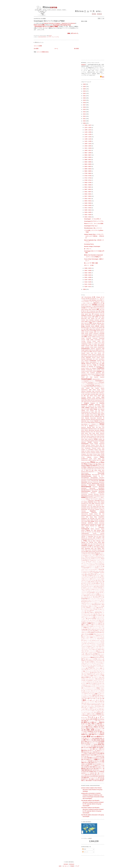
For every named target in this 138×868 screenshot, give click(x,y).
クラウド (95, 588)
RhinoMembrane (85, 490)
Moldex (98, 433)
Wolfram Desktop (92, 551)
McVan (103, 426)
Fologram (94, 368)
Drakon (88, 353)
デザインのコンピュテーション (95, 629)
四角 (99, 746)
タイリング (100, 617)
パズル (97, 647)
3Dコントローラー (91, 302)
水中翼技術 (98, 753)
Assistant (83, 320)
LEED (96, 412)
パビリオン (87, 651)
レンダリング (99, 712)
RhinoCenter (90, 482)
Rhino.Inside (101, 473)
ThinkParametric (85, 533)
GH (100, 374)
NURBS (96, 439)
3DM (90, 300)
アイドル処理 (95, 554)
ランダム (98, 703)
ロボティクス (88, 715)
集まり (97, 749)
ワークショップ (95, 717)
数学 (102, 753)
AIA (84, 311)
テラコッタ (98, 634)
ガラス (95, 586)
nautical (88, 436)
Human (83, 393)
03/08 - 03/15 (88, 268)
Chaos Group (85, 334)
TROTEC (83, 536)
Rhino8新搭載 (90, 479)
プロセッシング (97, 676)
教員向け (86, 732)
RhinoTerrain (85, 496)
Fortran (103, 370)
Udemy (100, 536)
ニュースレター (84, 642)
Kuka (103, 406)
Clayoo (90, 335)
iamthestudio (93, 394)
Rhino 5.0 (89, 466)
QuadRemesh (84, 459)
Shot (103, 514)
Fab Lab (102, 362)
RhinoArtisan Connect (86, 481)
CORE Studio (90, 340)
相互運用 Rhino (96, 761)
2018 (85, 103)
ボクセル (91, 682)
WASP (83, 548)
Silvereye (102, 515)
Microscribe (91, 430)
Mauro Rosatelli (90, 421)
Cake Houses (87, 331)
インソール (86, 563)
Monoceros (84, 435)
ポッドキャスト (100, 682)
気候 (102, 727)
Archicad (84, 316)
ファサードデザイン (90, 662)
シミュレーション (97, 609)
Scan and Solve (100, 506)
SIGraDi (94, 515)
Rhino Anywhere (95, 467)
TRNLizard (102, 535)
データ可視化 (99, 622)
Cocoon (89, 337)
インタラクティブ (93, 565)
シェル (94, 608)
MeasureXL (84, 427)
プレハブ (102, 673)
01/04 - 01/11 (88, 287)
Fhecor (91, 365)
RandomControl (85, 460)
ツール (98, 619)
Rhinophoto (95, 491)
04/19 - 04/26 (88, 205)
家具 (83, 722)
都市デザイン (100, 769)
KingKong (83, 406)
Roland (103, 502)
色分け (91, 752)
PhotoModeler (88, 448)
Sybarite (103, 529)
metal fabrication (101, 429)
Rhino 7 (85, 467)
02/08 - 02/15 (88, 275)
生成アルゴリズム (98, 755)
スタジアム (98, 614)
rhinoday (102, 484)
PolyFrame (88, 453)
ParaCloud (102, 444)
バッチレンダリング (99, 648)
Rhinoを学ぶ (91, 500)
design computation (85, 347)
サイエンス (99, 603)
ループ (94, 708)
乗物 (82, 752)
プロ (82, 674)
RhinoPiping (101, 491)
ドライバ (95, 637)
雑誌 (95, 746)
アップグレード (97, 556)
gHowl (103, 374)
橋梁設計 (91, 732)
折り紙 (99, 758)
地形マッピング (90, 766)
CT (93, 343)
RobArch (85, 502)
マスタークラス (96, 685)
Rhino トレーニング (95, 472)
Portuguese (84, 454)
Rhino (93, 462)
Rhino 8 (90, 467)
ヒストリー (91, 659)
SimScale (92, 518)
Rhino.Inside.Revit (86, 475)
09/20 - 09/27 (88, 155)
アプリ (93, 559)
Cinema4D (102, 334)
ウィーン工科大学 (95, 568)
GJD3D (98, 376)
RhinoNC (96, 490)
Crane (103, 341)
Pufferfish (89, 457)
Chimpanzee (96, 334)
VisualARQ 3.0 (99, 545)
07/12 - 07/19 (88, 178)
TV (87, 536)
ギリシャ (91, 588)
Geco (88, 373)
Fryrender (87, 371)
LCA (96, 411)
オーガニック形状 (99, 576)
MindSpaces (88, 432)
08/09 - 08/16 (88, 169)
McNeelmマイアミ (95, 424)
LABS (83, 408)
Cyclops (90, 344)
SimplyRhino (101, 517)
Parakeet (83, 445)
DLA (82, 352)
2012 (85, 116)
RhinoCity (89, 484)
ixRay (103, 400)
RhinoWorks (97, 496)
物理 (85, 778)
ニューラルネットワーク (93, 642)
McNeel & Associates (96, 422)
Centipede (91, 332)
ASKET (103, 319)
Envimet (94, 358)
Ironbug (96, 400)
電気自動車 (91, 769)
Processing (87, 456)
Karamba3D (84, 405)
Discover (94, 350)
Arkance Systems (88, 317)
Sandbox (102, 504)
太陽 (86, 764)
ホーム (56, 49)
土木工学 (94, 770)
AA (94, 306)
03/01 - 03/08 (88, 270)
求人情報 (87, 730)
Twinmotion (91, 536)
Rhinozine (102, 496)
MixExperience (99, 432)
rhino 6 (95, 466)
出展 (100, 749)
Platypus (96, 450)
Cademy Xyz (92, 329)
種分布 (91, 749)
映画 (96, 719)
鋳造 (87, 767)
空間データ (87, 733)
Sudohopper (101, 527)
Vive (103, 545)
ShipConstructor (85, 514)
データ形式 (98, 623)
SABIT (93, 503)
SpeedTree (88, 524)
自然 (85, 748)
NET (82, 438)
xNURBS (102, 551)
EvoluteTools (93, 360)
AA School (97, 306)
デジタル (88, 631)
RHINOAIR (95, 479)
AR (93, 314)
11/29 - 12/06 (88, 132)
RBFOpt (90, 460)
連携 (100, 781)
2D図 (94, 297)
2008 (85, 289)
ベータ (83, 680)
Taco (92, 530)
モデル (101, 695)
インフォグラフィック (90, 566)
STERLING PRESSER (89, 526)
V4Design (98, 541)
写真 (97, 747)
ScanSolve (84, 508)
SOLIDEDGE (102, 521)
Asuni (87, 320)
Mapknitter (83, 420)
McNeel (83, 65)
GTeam (95, 387)
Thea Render (97, 532)
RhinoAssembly (95, 481)
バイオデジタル (100, 645)
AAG (103, 306)
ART (93, 317)
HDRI (90, 390)
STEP (83, 526)
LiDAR (83, 414)
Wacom (98, 547)
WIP (87, 551)
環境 (98, 724)
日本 (87, 772)
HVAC (97, 393)
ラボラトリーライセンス (91, 703)
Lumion (83, 415)
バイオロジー (89, 646)
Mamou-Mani (93, 418)
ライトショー (87, 702)
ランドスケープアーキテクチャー (93, 705)
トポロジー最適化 (89, 637)
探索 (98, 764)
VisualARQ (84, 545)
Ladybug (87, 408)
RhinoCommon (96, 484)
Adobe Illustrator (85, 310)
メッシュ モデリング (99, 692)
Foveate (83, 371)
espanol (98, 358)
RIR (82, 502)
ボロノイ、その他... (89, 265)
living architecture (93, 414)
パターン (101, 646)
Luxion (92, 415)
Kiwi (93, 406)
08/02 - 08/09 (88, 171)
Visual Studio (96, 544)
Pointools (102, 451)
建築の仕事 (94, 737)
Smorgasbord (101, 520)
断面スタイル (102, 764)
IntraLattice (89, 399)
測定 (87, 763)
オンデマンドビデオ (91, 580)
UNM (103, 538)
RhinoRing (90, 494)
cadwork (102, 329)
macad (83, 417)
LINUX (88, 414)
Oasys (83, 441)
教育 (93, 730)
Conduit (83, 338)
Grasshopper (42, 37)
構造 (95, 740)
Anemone (93, 313)
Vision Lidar (90, 544)
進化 (97, 752)
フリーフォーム (97, 671)
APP (101, 313)
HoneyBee (89, 391)
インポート (98, 566)
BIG (88, 323)
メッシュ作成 (94, 694)
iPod (103, 399)
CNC (85, 337)
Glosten (83, 377)
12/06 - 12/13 (88, 130)
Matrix (103, 419)
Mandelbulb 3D (101, 418)
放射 (103, 778)
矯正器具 (96, 732)
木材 (101, 779)
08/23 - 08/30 (88, 164)
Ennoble (83, 358)
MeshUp (95, 429)
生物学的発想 (98, 756)
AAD (101, 306)
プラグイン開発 (99, 668)
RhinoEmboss (92, 485)
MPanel (83, 436)
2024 (85, 89)
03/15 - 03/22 (88, 217)
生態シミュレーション (91, 756)
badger (86, 321)
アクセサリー (86, 556)
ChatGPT (91, 334)
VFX (87, 542)
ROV (87, 504)
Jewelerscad (94, 402)
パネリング (94, 649)
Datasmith (88, 346)
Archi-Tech (102, 314)
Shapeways (94, 512)
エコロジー (85, 573)
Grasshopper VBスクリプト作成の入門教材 (49, 21)
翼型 (87, 781)
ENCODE (102, 356)
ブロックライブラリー (90, 679)
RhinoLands (92, 488)
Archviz (94, 316)
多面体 (92, 763)
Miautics (87, 430)
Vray (92, 547)
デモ (95, 634)
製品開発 (96, 758)
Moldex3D (102, 433)
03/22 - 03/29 (88, 215)
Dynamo (99, 353)
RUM (90, 504)
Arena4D (102, 316)
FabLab (83, 363)
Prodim (91, 456)
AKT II (88, 311)
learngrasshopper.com (86, 412)
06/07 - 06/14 (88, 189)
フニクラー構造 (85, 668)
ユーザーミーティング (92, 699)
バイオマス (84, 647)
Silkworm (98, 515)
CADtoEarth (98, 329)
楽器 (96, 724)
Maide (101, 417)
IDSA (103, 394)
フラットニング (92, 670)
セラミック (87, 617)
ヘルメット (100, 680)
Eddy (103, 355)
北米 (60, 866)
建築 (89, 736)
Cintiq (83, 335)
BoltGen (103, 325)
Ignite (88, 396)
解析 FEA (89, 722)
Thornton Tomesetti (98, 533)
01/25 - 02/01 (88, 280)
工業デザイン (87, 740)
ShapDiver (97, 510)
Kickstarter (98, 405)
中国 (84, 767)
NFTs (101, 438)
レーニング (85, 711)
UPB (86, 539)
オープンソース (96, 577)
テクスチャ (84, 626)
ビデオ (95, 659)
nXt (103, 439)
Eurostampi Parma (89, 244)
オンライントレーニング (96, 582)
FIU (98, 365)
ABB (91, 308)
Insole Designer (96, 397)
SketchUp (84, 520)
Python (102, 457)
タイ (96, 617)
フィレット (89, 664)
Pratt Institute (90, 454)
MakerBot (87, 418)
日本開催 (91, 772)
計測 (82, 737)
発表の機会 (94, 775)
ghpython (83, 376)
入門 (98, 772)
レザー (89, 711)
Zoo (99, 553)
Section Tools (101, 508)
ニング (99, 642)
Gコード (102, 387)
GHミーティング (90, 376)
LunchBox (87, 415)
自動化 (91, 747)
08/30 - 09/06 (88, 162)
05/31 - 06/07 (88, 192)
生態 (85, 756)
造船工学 (84, 763)
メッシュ (92, 692)
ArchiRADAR (89, 316)
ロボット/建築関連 (96, 714)
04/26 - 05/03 (88, 203)
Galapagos (99, 371)
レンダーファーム (86, 712)
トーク (84, 636)
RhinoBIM (102, 481)
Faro (100, 364)
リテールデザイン (91, 706)
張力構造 (90, 767)
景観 (90, 734)
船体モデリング (90, 760)
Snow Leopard (84, 521)
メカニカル (88, 691)
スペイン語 (92, 616)
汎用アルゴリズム (101, 775)
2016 (85, 107)
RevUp (83, 462)
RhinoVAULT (91, 496)
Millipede (102, 430)
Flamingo (102, 365)
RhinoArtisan (101, 479)
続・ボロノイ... (88, 249)
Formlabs (98, 370)
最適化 (100, 744)
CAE (83, 331)
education (90, 356)
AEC (98, 309)
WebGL (99, 548)
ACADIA (94, 308)
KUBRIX (99, 406)
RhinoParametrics (86, 491)
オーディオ (89, 577)
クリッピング (93, 591)
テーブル (95, 625)
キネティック (86, 588)
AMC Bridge (101, 311)
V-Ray (85, 541)
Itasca (99, 400)
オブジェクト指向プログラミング (92, 579)
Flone (103, 367)
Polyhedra (93, 453)
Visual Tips (102, 544)
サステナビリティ (97, 605)
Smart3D (96, 520)
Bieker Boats (84, 323)
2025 (85, 87)
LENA (99, 412)
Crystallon (89, 343)
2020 (85, 98)
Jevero (85, 402)
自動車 (94, 747)
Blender (83, 325)
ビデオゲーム (100, 659)
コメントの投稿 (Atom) (43, 52)
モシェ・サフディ (89, 696)
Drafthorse (100, 352)
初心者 (103, 749)
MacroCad (92, 417)
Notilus (86, 439)
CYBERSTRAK (84, 344)
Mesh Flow (102, 427)
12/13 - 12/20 (88, 128)
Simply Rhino (93, 517)
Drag (103, 352)
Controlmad (102, 338)
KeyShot (91, 405)
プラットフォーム (99, 670)
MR (86, 436)
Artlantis (93, 319)
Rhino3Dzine (84, 479)
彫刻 (94, 767)
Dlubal (85, 352)
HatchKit (102, 388)
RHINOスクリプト (87, 497)
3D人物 (83, 306)
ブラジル (86, 670)
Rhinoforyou (95, 487)
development (99, 349)
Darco (96, 344)
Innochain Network (86, 397)
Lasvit (87, 411)
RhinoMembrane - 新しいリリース (93, 228)
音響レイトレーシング (91, 721)
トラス (98, 637)
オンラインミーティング (87, 583)
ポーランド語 (86, 682)
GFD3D (97, 374)
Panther (96, 444)
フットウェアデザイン (100, 667)
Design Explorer (94, 347)
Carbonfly (98, 331)
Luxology (96, 415)
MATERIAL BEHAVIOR (91, 420)
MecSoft (89, 427)
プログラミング (91, 674)
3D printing (92, 299)
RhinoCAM (84, 482)
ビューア (94, 661)
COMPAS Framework (96, 337)
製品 (93, 758)
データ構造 (86, 625)
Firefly (95, 365)
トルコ (91, 639)
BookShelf (88, 326)
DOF (91, 352)
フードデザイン (101, 664)
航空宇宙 (97, 742)
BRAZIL (97, 326)
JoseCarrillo (100, 402)
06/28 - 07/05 (88, 183)
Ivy (101, 400)
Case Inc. (102, 331)
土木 (91, 770)
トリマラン (87, 639)
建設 (85, 737)
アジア (77, 866)
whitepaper (100, 550)
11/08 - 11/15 (88, 139)
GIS (95, 376)
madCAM (97, 416)
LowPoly (102, 414)
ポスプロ (95, 682)
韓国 (99, 725)
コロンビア (86, 595)
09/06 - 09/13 (88, 160)
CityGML (86, 335)
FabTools (94, 364)
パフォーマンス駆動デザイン (96, 651)
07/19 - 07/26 (88, 176)
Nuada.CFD (91, 439)
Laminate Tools (101, 408)
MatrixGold (84, 421)
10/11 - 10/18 (88, 148)
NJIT (103, 438)
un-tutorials (90, 538)
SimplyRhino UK (85, 518)
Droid (92, 353)
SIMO (87, 517)
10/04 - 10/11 (88, 150)
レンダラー (92, 712)
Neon (98, 436)
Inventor (93, 399)
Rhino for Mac (90, 470)
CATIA (83, 332)
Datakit (83, 346)
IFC (85, 396)
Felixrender (84, 365)
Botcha (93, 326)
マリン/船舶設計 (97, 688)
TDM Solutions (97, 530)
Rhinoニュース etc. (89, 11)
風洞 (91, 776)
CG (98, 332)
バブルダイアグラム (92, 653)
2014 (85, 112)
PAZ (101, 445)
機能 (100, 727)
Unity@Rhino (99, 538)
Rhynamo (102, 501)
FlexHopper (99, 367)
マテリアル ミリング (95, 686)
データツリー (85, 620)
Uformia (83, 538)
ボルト (101, 683)
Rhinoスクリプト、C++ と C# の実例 (94, 224)
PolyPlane (98, 453)
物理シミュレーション (92, 778)
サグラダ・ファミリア (87, 605)
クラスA (100, 588)
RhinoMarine (101, 488)
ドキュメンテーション (90, 636)
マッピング (102, 685)
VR (90, 547)
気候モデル (89, 728)
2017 (85, 105)
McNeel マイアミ (88, 424)
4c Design (87, 306)
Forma (94, 370)
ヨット (98, 700)
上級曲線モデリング (100, 751)
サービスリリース (86, 602)
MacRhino (87, 416)
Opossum (84, 442)
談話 (85, 766)
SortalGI (96, 523)
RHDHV (88, 462)
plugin (100, 450)
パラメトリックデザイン (92, 654)
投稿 (84, 849)
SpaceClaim (102, 523)
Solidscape (84, 523)
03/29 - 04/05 (88, 212)
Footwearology (89, 370)
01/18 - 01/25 (88, 282)
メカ (84, 691)
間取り (96, 725)
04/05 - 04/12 (88, 210)
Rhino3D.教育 (99, 476)
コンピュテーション (86, 600)
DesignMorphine (86, 349)
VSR (95, 547)
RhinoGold (102, 487)
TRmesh (98, 535)
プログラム (97, 674)
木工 (98, 779)
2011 (85, 119)
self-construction (91, 510)
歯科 (82, 747)
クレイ (86, 592)
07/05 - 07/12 (88, 180)
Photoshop (94, 448)
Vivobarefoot (84, 547)
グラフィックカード (91, 589)
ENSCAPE (88, 357)
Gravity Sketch (87, 387)
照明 (88, 751)
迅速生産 (94, 753)
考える (91, 742)
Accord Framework (100, 308)
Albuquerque (93, 311)
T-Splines (88, 530)
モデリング (96, 695)
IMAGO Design (93, 396)
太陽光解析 (90, 764)
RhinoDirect (84, 485)
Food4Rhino (100, 368)
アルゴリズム (98, 559)
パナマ (90, 650)
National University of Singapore (52, 23)
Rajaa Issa (101, 459)
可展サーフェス (101, 721)
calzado (91, 331)
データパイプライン (92, 620)
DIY (103, 350)
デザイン (86, 628)
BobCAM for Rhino (96, 325)
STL (96, 526)
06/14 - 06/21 (88, 187)
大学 (96, 764)
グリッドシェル (86, 591)
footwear (83, 370)
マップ (83, 686)
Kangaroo (86, 403)
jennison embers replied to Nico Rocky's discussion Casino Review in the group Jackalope (92, 790)
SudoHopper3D (85, 529)
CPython (94, 341)
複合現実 (101, 776)
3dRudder (94, 300)
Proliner (95, 456)
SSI (98, 524)
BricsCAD (84, 328)
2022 (85, 93)
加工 (97, 721)
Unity (94, 538)
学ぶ (90, 724)
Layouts (92, 411)
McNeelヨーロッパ (95, 426)
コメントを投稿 (38, 46)
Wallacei (102, 547)
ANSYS (97, 313)
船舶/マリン (98, 759)
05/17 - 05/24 (88, 196)
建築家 (94, 738)
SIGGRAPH (89, 515)
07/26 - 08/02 (88, 173)
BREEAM (102, 326)
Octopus (92, 441)
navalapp (92, 436)
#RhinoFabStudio (88, 297)
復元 (97, 776)
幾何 (84, 727)
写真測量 (101, 747)
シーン (99, 606)
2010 (85, 121)
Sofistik (92, 521)
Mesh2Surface (85, 429)
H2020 (83, 388)
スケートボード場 (91, 614)
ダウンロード (74, 33)
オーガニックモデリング (89, 576)
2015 (85, 109)
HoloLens (83, 391)
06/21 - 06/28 (88, 185)
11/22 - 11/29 (88, 134)
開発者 (101, 722)
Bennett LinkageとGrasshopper (92, 246)
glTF (87, 377)
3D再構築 (102, 305)
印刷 (94, 719)
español (103, 358)
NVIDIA (100, 439)
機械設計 (96, 727)
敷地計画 (88, 776)
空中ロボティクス (96, 733)
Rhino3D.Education (86, 476)
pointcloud (93, 451)
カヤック (91, 586)
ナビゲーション (96, 640)
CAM (94, 331)
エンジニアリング (91, 574)
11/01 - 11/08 (88, 141)
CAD (87, 329)
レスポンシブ (94, 711)
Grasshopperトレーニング (93, 382)
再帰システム (91, 745)
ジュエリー (91, 611)
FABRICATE (89, 364)
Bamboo (90, 322)
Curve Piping (101, 343)
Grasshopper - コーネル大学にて (93, 219)
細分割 (92, 746)
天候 (103, 767)
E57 (103, 353)
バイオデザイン (93, 645)
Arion (82, 317)
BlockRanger (88, 325)
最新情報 (96, 745)
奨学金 (86, 750)
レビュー (99, 711)
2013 (85, 114)
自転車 (87, 748)
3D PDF (88, 299)
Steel (100, 524)
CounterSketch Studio (99, 340)
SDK (92, 508)
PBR (86, 447)
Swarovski (97, 529)
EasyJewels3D (84, 355)
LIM (85, 414)
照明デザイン (92, 751)
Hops (93, 391)
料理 (94, 781)
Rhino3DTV (102, 478)
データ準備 (91, 625)
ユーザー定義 (89, 700)
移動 (87, 719)
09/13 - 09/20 (88, 157)
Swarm (92, 529)
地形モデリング (98, 766)
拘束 (92, 740)
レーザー (86, 709)
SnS (89, 521)
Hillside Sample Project (98, 390)
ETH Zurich (95, 359)
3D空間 (99, 305)
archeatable (97, 314)
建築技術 (97, 738)
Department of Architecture (68, 23)
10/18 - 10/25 (88, 146)
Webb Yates (94, 548)
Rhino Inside (98, 470)
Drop (95, 353)
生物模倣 (85, 758)
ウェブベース (86, 571)
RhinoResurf (101, 493)
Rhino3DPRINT (94, 478)
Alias (97, 311)
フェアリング (85, 665)
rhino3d (102, 475)
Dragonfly (83, 353)
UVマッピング (95, 539)
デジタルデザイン (95, 631)
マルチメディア (90, 689)
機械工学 (92, 727)
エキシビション (94, 571)
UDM (103, 536)
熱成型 (86, 775)
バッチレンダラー (90, 648)
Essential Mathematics (87, 359)
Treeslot (94, 535)
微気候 (83, 776)
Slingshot (88, 520)
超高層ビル (100, 767)
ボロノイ (87, 685)
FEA (103, 363)
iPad (97, 399)
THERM (103, 532)
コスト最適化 (97, 594)
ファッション (99, 662)
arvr (99, 318)
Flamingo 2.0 (85, 366)
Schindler (88, 508)
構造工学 (87, 741)
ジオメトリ (99, 608)
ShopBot (91, 514)
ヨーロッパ (66, 866)
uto (91, 539)
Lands (88, 409)
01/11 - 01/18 (88, 284)
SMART (92, 520)
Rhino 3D (98, 462)
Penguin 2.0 (97, 447)
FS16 (91, 371)
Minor (92, 432)
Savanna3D (84, 505)
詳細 (69, 33)
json (103, 402)
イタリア (99, 560)
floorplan (83, 368)
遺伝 (89, 719)
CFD (95, 332)
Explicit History (85, 362)
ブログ (85, 674)
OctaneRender (87, 441)
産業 (97, 746)
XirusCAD (98, 551)
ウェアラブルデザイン (94, 570)
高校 (86, 743)
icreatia (100, 394)
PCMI (89, 447)
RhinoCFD (84, 484)
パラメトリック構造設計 (89, 657)
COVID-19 (89, 341)
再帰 (87, 745)
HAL (93, 388)
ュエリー (94, 700)
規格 (103, 728)
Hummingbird (93, 393)
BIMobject (95, 323)
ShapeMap (102, 511)
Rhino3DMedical (85, 478)
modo (94, 433)
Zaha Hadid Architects (90, 553)
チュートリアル (55, 37)
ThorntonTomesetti (85, 535)
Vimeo (96, 542)
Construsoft (95, 338)
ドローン (85, 640)
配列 (91, 775)
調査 (96, 767)
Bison (103, 323)
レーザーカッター (93, 709)
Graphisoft (102, 377)
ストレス (86, 616)
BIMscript (99, 323)
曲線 (99, 732)
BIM (91, 323)
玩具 (101, 725)
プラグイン (92, 668)
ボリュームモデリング (94, 683)
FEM (88, 365)
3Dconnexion (86, 300)
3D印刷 (94, 305)
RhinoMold (92, 490)
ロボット (89, 714)
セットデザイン (99, 616)
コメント (85, 852)
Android (89, 313)
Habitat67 (88, 388)
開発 (93, 722)
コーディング (90, 594)
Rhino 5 (86, 464)
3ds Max (98, 300)
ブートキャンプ (95, 664)
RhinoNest (102, 490)
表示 (85, 776)
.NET (83, 297)
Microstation (97, 430)
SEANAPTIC (96, 508)
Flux (90, 368)
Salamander (98, 504)
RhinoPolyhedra (85, 493)
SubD (99, 526)
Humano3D (88, 393)
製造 (91, 758)
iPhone (100, 399)
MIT (95, 432)
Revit (103, 460)
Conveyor (83, 340)
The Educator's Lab (89, 532)
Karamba (102, 403)
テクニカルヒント (91, 626)
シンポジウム (86, 613)
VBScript (83, 542)
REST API (99, 460)
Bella (103, 322)
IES (82, 396)
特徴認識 (84, 772)
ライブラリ (92, 702)
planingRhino (91, 450)
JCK (82, 402)
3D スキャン (97, 299)
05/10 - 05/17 (88, 199)
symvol (83, 530)
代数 (94, 764)
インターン (91, 563)
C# (103, 328)
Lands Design (93, 409)
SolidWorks (90, 523)
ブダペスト (85, 667)
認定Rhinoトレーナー (86, 773)
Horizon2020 (98, 391)
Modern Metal (88, 433)
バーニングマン (87, 645)
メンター (100, 694)
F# (98, 362)
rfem (85, 462)
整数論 (92, 755)
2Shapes (98, 297)
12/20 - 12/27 (88, 125)
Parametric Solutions (90, 445)
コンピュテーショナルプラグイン (97, 599)
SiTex (96, 518)
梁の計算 (97, 781)
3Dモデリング (98, 303)
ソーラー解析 (93, 617)
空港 (90, 733)
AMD (82, 313)
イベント (89, 562)
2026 (85, 84)
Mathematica (98, 420)
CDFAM (87, 332)
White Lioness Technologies (91, 550)
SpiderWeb (92, 524)
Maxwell (96, 421)
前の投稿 (76, 49)
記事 (82, 730)
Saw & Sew (90, 507)
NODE (83, 439)
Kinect (103, 405)
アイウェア (89, 554)
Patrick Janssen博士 (39, 25)
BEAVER (100, 321)
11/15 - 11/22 (88, 137)
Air (86, 311)
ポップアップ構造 (85, 683)
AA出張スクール (86, 308)
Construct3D (89, 338)
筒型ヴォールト (100, 770)
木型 (96, 779)
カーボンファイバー (90, 585)
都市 (95, 769)
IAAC (89, 394)
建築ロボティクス (88, 738)
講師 (84, 743)
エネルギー (97, 573)
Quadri (91, 459)
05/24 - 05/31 (88, 194)
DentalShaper (101, 346)
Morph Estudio (90, 435)
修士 (94, 749)
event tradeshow (85, 361)
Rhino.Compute (85, 473)
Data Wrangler (101, 344)
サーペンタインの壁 (92, 603)
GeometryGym (84, 374)
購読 (102, 77)
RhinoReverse (84, 494)
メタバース (97, 691)
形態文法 (87, 735)
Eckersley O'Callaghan (97, 355)
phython (99, 448)
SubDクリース (92, 527)
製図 (88, 758)
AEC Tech (102, 310)
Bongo (83, 326)
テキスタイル (101, 625)
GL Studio (102, 376)
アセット (91, 556)
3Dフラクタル (90, 303)
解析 (86, 722)
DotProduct (95, 352)
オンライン (99, 580)
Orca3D (90, 442)
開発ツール (97, 722)
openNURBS (101, 441)
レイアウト (98, 708)
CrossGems (84, 343)
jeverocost (89, 402)
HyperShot (101, 393)
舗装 (99, 778)
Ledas (92, 412)
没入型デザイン (85, 779)
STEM (103, 524)
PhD (101, 447)
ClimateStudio (101, 335)
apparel (86, 314)
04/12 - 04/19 (88, 208)
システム (91, 609)
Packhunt (96, 442)
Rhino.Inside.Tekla (96, 475)
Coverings (83, 341)
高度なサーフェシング (92, 743)
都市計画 (87, 770)
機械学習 (88, 727)
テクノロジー (99, 626)
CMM (82, 337)
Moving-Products (101, 435)
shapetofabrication (85, 512)
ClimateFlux (95, 335)
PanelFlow (102, 442)
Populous (102, 453)
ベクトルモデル (89, 680)
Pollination (83, 453)
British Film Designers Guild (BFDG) (94, 328)
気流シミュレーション (97, 728)
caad (85, 329)
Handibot (97, 388)
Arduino (98, 316)
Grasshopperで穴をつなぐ (91, 226)
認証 (103, 772)
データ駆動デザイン (90, 623)
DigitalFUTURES (88, 350)
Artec (100, 317)
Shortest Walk (98, 514)
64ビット (91, 306)
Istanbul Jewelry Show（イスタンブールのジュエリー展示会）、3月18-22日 (94, 236)
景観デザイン (95, 734)
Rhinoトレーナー (97, 498)
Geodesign (93, 373)
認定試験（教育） (94, 773)
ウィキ (100, 568)
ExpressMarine (93, 362)
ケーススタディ (91, 592)
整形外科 (89, 755)
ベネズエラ (95, 680)
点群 (87, 769)
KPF (96, 406)
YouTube (83, 553)
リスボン (86, 706)
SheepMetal (102, 512)
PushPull (96, 457)
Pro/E (82, 456)
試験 (103, 746)
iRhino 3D (90, 400)
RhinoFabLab (101, 485)
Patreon (97, 445)
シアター (95, 606)
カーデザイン (97, 583)
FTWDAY (94, 371)
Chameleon (102, 332)
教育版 (96, 730)
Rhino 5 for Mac (94, 464)
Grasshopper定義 (90, 385)
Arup (96, 319)
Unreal (83, 539)
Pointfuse (97, 451)
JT (82, 403)
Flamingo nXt (92, 366)
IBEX (97, 394)
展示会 (83, 769)
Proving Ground (100, 456)
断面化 (83, 766)
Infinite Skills (101, 396)
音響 (85, 721)
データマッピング (93, 622)
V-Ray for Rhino (92, 541)
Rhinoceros (102, 482)
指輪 (101, 746)
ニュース (102, 640)
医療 (91, 719)
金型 (84, 733)
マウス (90, 685)
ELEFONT (96, 356)
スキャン (92, 613)
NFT (98, 438)
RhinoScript (96, 494)
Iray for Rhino (84, 400)
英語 (99, 719)
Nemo (96, 436)
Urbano (89, 539)
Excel (103, 360)
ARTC (97, 317)
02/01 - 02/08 (88, 277)
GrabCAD (96, 377)
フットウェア (91, 666)
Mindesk (83, 432)
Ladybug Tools (94, 408)
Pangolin (91, 444)
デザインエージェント (94, 628)
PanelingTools (85, 444)
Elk (99, 356)
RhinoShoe (102, 494)
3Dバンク (85, 303)
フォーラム (90, 665)
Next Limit (86, 438)
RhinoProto (93, 493)
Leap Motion (101, 411)
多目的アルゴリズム (98, 763)
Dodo (88, 352)
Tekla (103, 530)
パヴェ (94, 647)
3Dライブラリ (88, 305)
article (89, 319)
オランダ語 (101, 579)
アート (85, 554)
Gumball (98, 387)
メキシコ (93, 691)
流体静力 (90, 781)
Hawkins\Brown (84, 390)
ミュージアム (97, 689)
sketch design (101, 518)
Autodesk (91, 320)
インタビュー (85, 565)
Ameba (85, 313)
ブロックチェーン (95, 678)
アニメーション (87, 559)
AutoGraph (97, 320)
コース (101, 592)
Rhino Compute (88, 469)
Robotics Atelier (97, 502)
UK (86, 538)
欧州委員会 (102, 719)
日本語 (95, 772)
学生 (93, 724)
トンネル (90, 641)
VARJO (103, 541)
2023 (85, 91)
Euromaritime (101, 359)
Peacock (92, 447)
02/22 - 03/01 (88, 273)
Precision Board (97, 454)
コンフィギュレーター (96, 600)
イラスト (94, 562)
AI (82, 311)
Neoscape (102, 436)
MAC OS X (101, 415)
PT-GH (83, 457)
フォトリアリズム (97, 665)
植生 (88, 752)
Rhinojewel (84, 488)
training (91, 535)
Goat (91, 377)
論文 (103, 781)
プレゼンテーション (95, 673)
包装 (101, 778)
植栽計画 (86, 752)
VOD (88, 547)
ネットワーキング (89, 643)
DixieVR (101, 350)
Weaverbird (87, 548)
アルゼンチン (93, 560)
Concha (103, 337)
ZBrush (96, 553)
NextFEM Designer (93, 438)
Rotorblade (84, 504)
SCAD (94, 506)
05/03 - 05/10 (88, 201)
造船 (103, 761)
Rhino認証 (97, 500)
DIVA (97, 350)
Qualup (95, 459)
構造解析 (99, 740)
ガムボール (87, 586)
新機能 (94, 752)
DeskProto (93, 349)
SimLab (83, 517)
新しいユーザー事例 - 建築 (91, 263)
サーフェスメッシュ (95, 602)
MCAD (89, 422)
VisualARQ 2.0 (91, 545)
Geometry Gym (100, 373)
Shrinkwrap (84, 515)
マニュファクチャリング (88, 688)
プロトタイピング (100, 679)
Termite (83, 532)
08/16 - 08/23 (88, 166)
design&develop (101, 347)
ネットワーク (97, 644)
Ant (100, 313)
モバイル (87, 697)
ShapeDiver (93, 511)
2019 (85, 100)
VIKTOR (91, 542)
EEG (93, 356)
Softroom (97, 521)
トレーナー (95, 639)
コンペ (102, 600)
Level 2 (103, 412)
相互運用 (90, 761)
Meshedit (91, 429)
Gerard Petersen (91, 374)
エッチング (91, 573)
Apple (90, 314)
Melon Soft (95, 427)
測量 (89, 763)
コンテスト (99, 595)
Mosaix (95, 435)
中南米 (72, 866)
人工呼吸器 (85, 753)
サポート (91, 606)
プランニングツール (89, 671)
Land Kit (83, 409)
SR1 (96, 524)
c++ (82, 329)
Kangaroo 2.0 (94, 403)
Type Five (96, 536)
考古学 (94, 742)
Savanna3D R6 (91, 505)
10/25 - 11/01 (88, 144)
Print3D (102, 454)
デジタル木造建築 (89, 634)
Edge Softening (84, 356)
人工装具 (89, 753)
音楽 (82, 721)
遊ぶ (85, 781)
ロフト (86, 714)
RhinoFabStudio (86, 487)
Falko (97, 364)
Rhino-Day (102, 472)
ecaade (90, 355)
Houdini (103, 391)
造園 (101, 761)
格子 (84, 724)
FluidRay (87, 368)
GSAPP (92, 387)
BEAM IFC (95, 322)
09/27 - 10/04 (88, 153)
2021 (85, 96)
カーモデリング (98, 585)
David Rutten (94, 346)
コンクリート (93, 595)
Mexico (83, 430)
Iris (93, 400)
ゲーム (98, 592)
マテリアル (88, 686)
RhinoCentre (96, 482)
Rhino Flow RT (95, 469)
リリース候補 (89, 708)
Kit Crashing (89, 406)
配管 (89, 775)
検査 (101, 738)
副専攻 (94, 776)
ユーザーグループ (95, 697)
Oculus (96, 441)
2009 (85, 123)
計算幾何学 (102, 734)
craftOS (99, 341)
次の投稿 (36, 49)
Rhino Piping (89, 472)
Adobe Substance (92, 310)
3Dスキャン (98, 302)
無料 (93, 779)
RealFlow (94, 460)
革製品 (87, 724)
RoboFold (91, 502)
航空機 (101, 741)
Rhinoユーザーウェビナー (92, 499)
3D (102, 297)
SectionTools (84, 509)
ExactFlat (99, 361)
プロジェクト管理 (88, 676)
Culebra (96, 343)
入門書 (100, 772)
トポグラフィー (99, 636)
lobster (99, 414)
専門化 (85, 760)
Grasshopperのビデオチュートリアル (94, 221)
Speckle (83, 524)
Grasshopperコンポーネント (89, 381)
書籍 (82, 750)
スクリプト (49, 37)
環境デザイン (91, 725)
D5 (93, 344)
